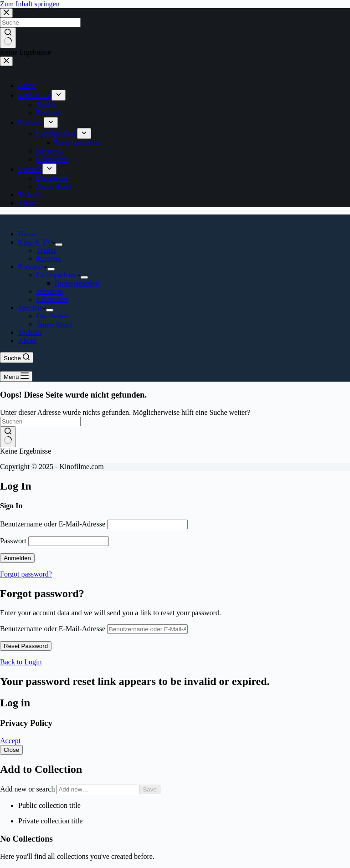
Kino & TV (37, 242)
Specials (32, 308)
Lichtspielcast (59, 275)
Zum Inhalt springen (30, 4)
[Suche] (17, 357)
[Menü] (16, 376)
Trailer (46, 250)
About (27, 340)
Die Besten (53, 316)
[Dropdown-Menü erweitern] (59, 245)
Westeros (50, 291)
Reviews (49, 258)
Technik (30, 332)
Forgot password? (26, 574)
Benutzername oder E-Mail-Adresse (53, 524)
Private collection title (50, 821)
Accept (10, 741)
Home (27, 234)
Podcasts (33, 267)
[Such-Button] (8, 437)
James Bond (54, 324)
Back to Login (21, 662)
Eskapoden (52, 299)
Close (11, 750)
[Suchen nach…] (40, 421)
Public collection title (49, 805)
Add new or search (69, 789)
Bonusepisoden (77, 283)
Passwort (13, 541)
